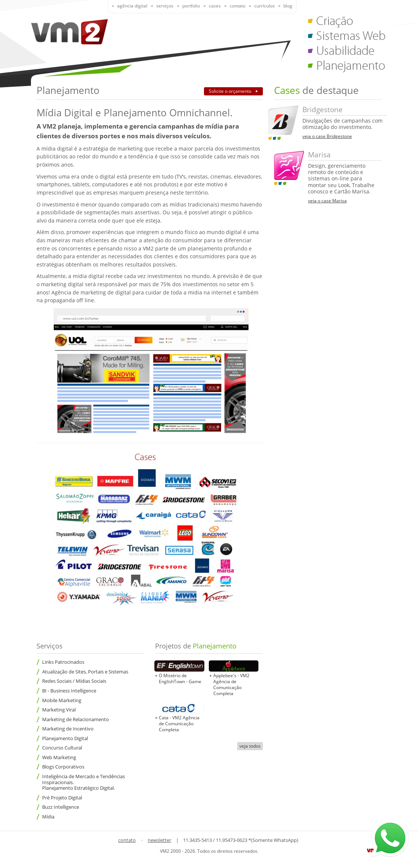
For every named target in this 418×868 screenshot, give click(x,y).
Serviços (165, 6)
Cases (215, 6)
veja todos (250, 746)
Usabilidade (347, 52)
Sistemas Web (347, 37)
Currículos (265, 6)
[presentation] (128, 7)
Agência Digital (132, 6)
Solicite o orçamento (231, 91)
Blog (288, 6)
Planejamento (347, 67)
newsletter (159, 840)
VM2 (69, 31)
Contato (238, 6)
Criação (347, 22)
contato (127, 840)
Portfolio (191, 6)
